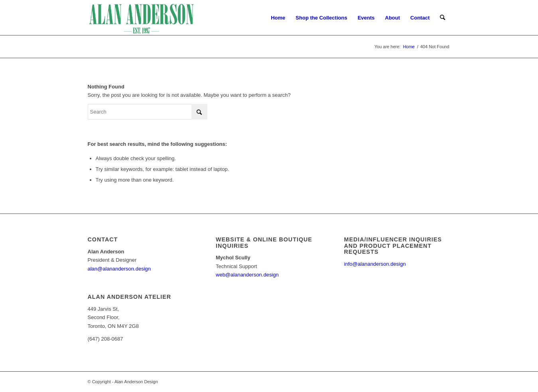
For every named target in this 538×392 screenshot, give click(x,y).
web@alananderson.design (247, 275)
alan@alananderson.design (119, 269)
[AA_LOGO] (142, 18)
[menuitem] (278, 18)
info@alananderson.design (375, 264)
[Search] (442, 18)
